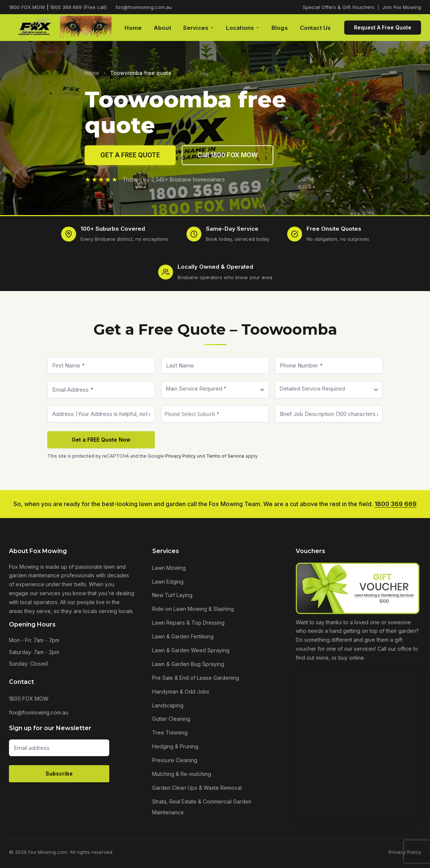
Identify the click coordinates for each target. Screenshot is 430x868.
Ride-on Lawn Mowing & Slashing (193, 609)
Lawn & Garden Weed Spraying (191, 650)
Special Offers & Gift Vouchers (339, 7)
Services (199, 28)
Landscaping (168, 705)
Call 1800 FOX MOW (227, 155)
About (162, 28)
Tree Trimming (170, 733)
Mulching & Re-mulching (182, 774)
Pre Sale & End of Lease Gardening (196, 678)
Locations (243, 28)
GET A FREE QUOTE (130, 155)
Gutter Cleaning (171, 719)
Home (133, 28)
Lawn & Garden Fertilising (183, 636)
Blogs (280, 28)
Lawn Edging (168, 582)
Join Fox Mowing (402, 7)
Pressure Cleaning (175, 760)
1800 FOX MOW (29, 699)
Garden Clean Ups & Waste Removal (197, 788)
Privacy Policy (181, 462)
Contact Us (316, 28)
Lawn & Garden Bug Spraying (188, 664)
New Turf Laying (172, 595)
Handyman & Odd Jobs (181, 692)
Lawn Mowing (169, 568)
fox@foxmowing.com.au (144, 7)
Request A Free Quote (383, 27)
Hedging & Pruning (175, 746)
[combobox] (215, 420)
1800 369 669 (396, 504)
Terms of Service (225, 462)
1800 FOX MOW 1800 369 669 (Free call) (58, 7)
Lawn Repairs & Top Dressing (188, 623)
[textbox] (215, 420)
